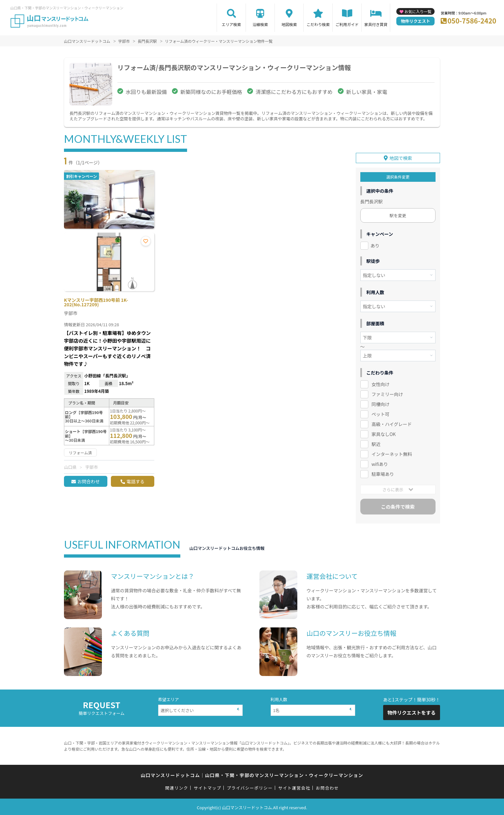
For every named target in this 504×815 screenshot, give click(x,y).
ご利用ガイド (347, 24)
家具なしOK (384, 433)
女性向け (381, 383)
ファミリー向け (387, 393)
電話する (135, 481)
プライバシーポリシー (250, 787)
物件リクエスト (415, 21)
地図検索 (289, 24)
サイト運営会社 (294, 787)
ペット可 (381, 413)
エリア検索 (231, 24)
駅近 (376, 443)
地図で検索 (401, 157)
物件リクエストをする (411, 712)
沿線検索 (260, 24)
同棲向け (381, 403)
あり (375, 245)
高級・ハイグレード (392, 423)
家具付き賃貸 (376, 24)
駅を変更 (398, 214)
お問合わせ (88, 481)
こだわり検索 (318, 24)
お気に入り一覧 (418, 11)
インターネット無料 (392, 453)
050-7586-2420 (472, 21)
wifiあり (380, 463)
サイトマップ (208, 787)
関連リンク (177, 787)
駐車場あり (383, 473)
